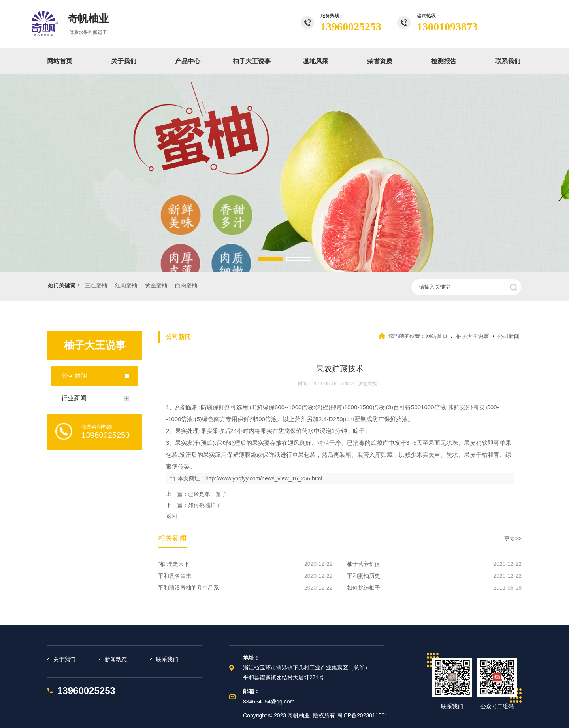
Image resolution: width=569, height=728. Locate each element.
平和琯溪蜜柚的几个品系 (188, 588)
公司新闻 (508, 336)
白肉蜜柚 (186, 286)
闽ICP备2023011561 (362, 715)
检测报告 (444, 61)
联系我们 (508, 61)
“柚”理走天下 (174, 564)
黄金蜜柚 (156, 286)
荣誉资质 (380, 61)
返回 (171, 516)
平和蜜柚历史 (364, 576)
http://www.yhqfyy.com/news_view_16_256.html (264, 478)
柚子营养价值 (364, 564)
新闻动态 (116, 659)
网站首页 (60, 61)
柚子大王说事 (252, 61)
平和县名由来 (175, 576)
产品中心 (188, 61)
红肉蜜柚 (126, 286)
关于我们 (124, 61)
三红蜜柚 (96, 286)
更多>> (513, 539)
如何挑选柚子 (205, 505)
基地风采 (316, 61)
